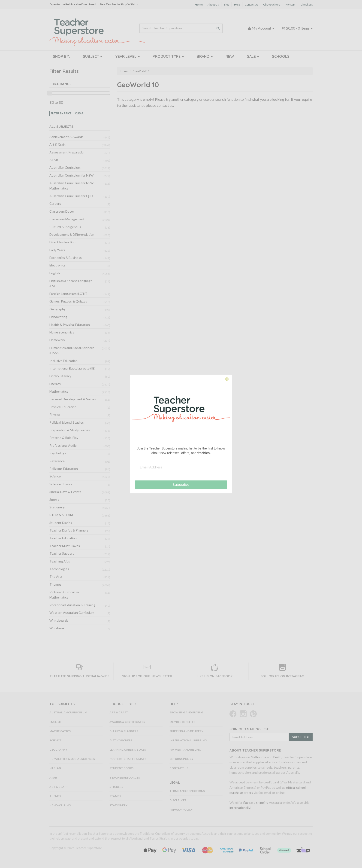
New (230, 56)
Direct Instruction (62, 242)
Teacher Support (62, 553)
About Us (213, 5)
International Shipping (188, 740)
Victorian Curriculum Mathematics (64, 594)
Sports (54, 500)
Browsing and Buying (186, 712)
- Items (297, 28)
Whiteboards (59, 620)
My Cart (290, 5)
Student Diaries (61, 523)
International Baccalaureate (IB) (72, 368)
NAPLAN (55, 768)
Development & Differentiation (72, 234)
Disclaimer (178, 800)
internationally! (240, 808)
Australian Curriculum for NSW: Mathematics (72, 185)
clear (79, 113)
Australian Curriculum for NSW (71, 175)
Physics (55, 414)
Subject (93, 56)
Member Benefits (182, 722)
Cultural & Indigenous (65, 227)
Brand (205, 56)
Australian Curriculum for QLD (71, 196)
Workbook (57, 628)
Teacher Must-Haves (65, 546)
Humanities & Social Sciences (72, 759)
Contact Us (252, 5)
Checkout (307, 5)
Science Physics (61, 484)
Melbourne (259, 757)
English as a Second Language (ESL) (71, 283)
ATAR (54, 160)
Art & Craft (57, 144)
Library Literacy (60, 376)
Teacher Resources (125, 778)
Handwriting (58, 317)
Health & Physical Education (70, 325)
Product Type (168, 56)
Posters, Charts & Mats (128, 759)
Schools (281, 56)
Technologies (59, 569)
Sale (253, 56)
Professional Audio (63, 445)
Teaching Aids (60, 561)
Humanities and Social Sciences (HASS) (72, 350)
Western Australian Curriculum (72, 613)
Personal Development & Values (73, 399)
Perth (277, 757)
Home (199, 5)
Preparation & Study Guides (70, 430)
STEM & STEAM (61, 515)
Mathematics (59, 391)
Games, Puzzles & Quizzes (68, 301)
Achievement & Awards (66, 137)
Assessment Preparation (67, 152)
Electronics (57, 265)
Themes (55, 584)
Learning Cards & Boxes (128, 750)
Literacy (55, 384)
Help (237, 5)
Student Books (121, 768)
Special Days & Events (65, 492)
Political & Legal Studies (67, 422)
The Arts (56, 576)
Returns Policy (181, 759)
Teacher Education (63, 538)
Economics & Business (66, 258)
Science (55, 476)
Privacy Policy (181, 810)
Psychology (58, 453)
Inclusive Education (63, 361)
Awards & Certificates (127, 722)
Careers (55, 203)
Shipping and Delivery (186, 731)
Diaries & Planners (124, 731)
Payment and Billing (185, 750)
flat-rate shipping (256, 802)
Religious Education (64, 469)
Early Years (57, 250)
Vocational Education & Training (72, 605)
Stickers (116, 787)
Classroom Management (67, 219)
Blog (226, 5)
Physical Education (63, 407)
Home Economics (62, 332)
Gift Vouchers (272, 5)
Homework (57, 340)
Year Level (127, 56)
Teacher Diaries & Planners (69, 530)
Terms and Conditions (187, 791)
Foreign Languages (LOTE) (68, 294)
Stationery (57, 507)
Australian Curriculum (65, 167)
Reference (57, 461)
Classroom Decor (62, 211)
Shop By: (61, 56)
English (55, 273)
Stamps (115, 796)
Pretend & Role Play (64, 438)
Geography (57, 309)
